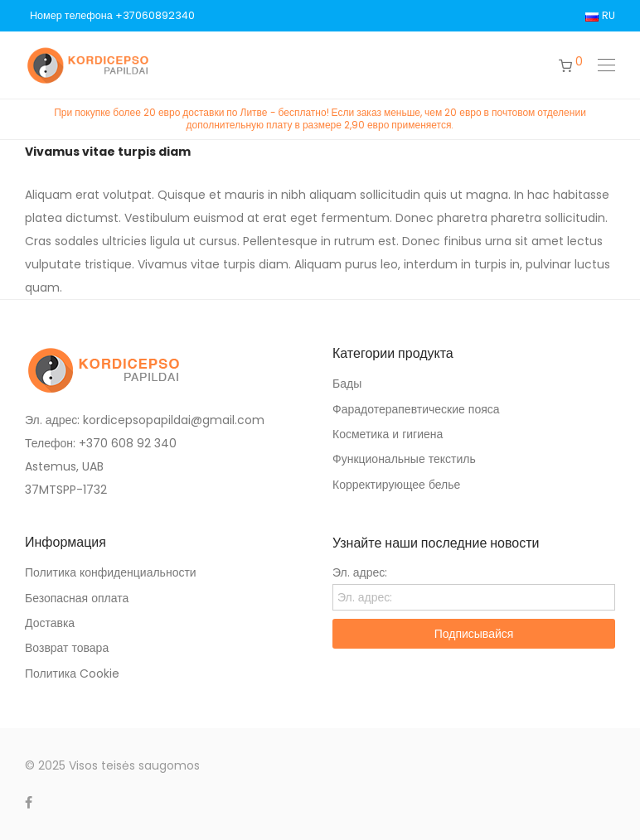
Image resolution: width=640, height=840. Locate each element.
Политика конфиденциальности (111, 572)
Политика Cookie (72, 673)
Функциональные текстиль (404, 459)
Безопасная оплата (77, 598)
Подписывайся (474, 634)
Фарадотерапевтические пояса (416, 409)
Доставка (50, 623)
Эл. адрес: (360, 572)
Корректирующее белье (396, 485)
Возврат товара (67, 648)
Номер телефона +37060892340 (112, 16)
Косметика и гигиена (388, 434)
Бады (347, 384)
